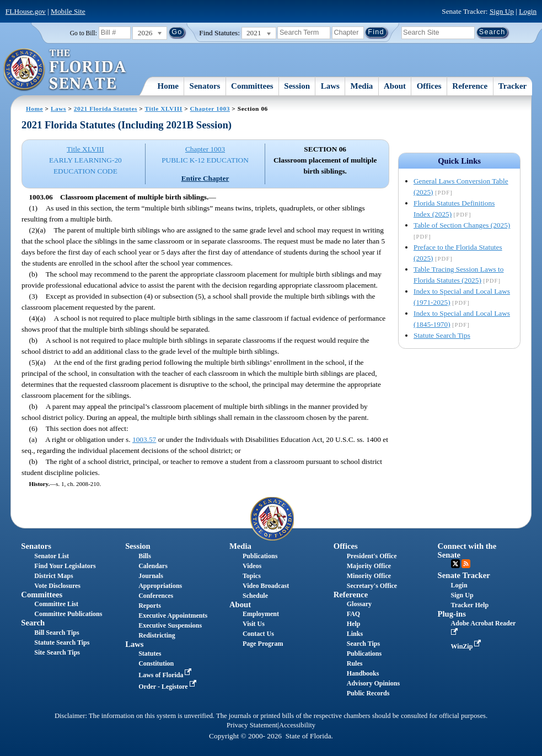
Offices (429, 86)
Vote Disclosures (57, 586)
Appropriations (160, 586)
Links (355, 634)
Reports (150, 606)
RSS (466, 564)
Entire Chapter (205, 178)
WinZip (467, 646)
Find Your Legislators (65, 566)
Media (362, 86)
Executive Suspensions (170, 625)
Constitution (156, 663)
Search (33, 623)
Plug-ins (452, 614)
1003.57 (144, 439)
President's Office (372, 556)
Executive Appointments (173, 615)
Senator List (52, 556)
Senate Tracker (464, 575)
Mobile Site (68, 11)
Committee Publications (68, 614)
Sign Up (502, 11)
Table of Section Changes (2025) (462, 225)
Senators (205, 86)
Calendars (153, 566)
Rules (355, 663)
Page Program (263, 644)
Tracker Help (470, 605)
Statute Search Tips (442, 335)
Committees (252, 86)
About (395, 86)
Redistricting (157, 635)
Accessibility (297, 725)
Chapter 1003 (210, 109)
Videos (252, 566)
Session (297, 86)
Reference (470, 86)
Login (528, 11)
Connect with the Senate (467, 550)
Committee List (56, 604)
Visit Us (254, 624)
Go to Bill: (84, 33)
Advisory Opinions (373, 683)
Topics (252, 576)
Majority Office (369, 566)
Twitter (455, 564)
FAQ (353, 614)
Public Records (368, 693)
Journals (151, 576)
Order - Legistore (168, 687)
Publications (260, 556)
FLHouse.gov (26, 11)
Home (168, 86)
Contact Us (258, 634)
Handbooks (363, 673)
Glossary (359, 604)
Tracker (513, 86)
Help (354, 624)
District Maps (53, 576)
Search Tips (363, 644)
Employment (261, 614)
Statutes (150, 654)
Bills (145, 556)
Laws (330, 86)
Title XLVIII (164, 109)
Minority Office (369, 576)
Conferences (156, 596)
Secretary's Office (372, 586)
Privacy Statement (252, 725)
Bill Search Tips (57, 633)
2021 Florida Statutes (106, 109)
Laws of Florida (166, 675)
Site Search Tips (57, 652)
